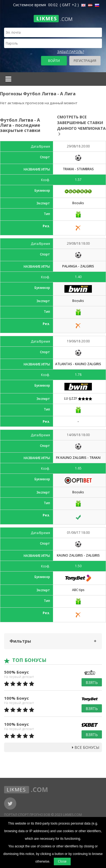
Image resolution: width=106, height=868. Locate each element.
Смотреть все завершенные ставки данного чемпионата (81, 125)
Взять (92, 682)
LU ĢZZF (78, 398)
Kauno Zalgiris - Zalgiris (78, 555)
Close (62, 861)
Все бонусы (86, 747)
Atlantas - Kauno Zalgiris (78, 364)
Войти (54, 61)
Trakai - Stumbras (78, 169)
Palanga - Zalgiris (78, 266)
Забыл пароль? (71, 52)
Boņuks (78, 203)
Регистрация (85, 61)
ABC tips (78, 590)
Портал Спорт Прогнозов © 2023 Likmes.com (43, 815)
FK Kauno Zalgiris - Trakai (78, 458)
